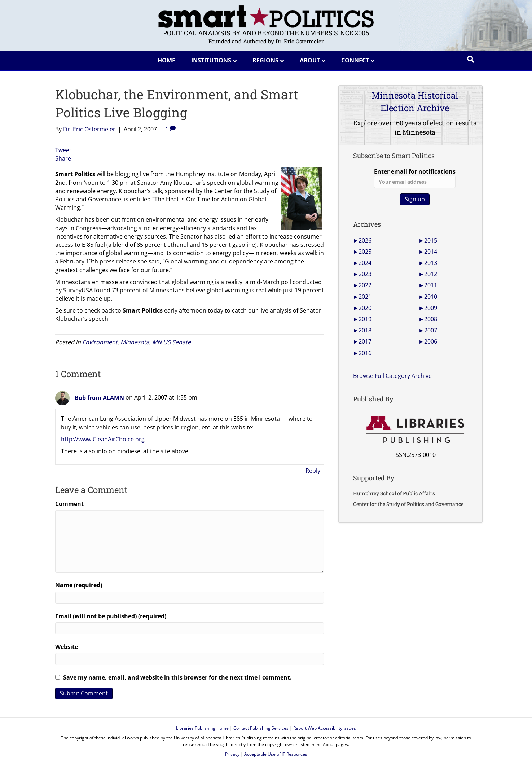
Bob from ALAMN (99, 398)
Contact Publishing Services (261, 728)
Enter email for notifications (415, 178)
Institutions (211, 60)
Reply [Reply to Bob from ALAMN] (313, 471)
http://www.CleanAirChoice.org (103, 439)
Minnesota (135, 342)
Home (166, 60)
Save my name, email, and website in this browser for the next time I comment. (177, 677)
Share (63, 158)
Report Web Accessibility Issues (325, 728)
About (310, 60)
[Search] (471, 59)
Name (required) (79, 585)
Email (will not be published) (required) (111, 616)
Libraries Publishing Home (202, 728)
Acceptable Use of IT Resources (276, 754)
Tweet (63, 150)
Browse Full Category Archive (392, 376)
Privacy (232, 754)
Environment (100, 342)
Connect (355, 60)
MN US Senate (172, 342)
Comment (69, 504)
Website (67, 647)
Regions (265, 60)
